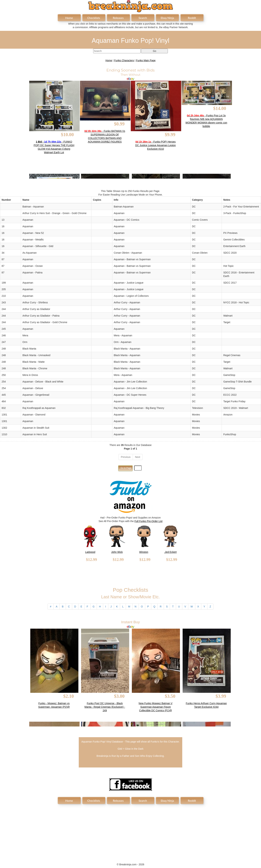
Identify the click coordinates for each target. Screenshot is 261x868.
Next (138, 457)
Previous (126, 457)
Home (69, 18)
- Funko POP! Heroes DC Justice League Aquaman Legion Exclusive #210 (155, 145)
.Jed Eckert (170, 552)
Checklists (94, 18)
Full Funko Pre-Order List (148, 521)
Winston (144, 552)
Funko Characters (124, 60)
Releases (118, 18)
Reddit (192, 18)
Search (143, 18)
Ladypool (90, 552)
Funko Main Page (146, 60)
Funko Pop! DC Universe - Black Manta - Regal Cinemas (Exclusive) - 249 (105, 707)
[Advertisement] (131, 831)
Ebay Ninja (167, 18)
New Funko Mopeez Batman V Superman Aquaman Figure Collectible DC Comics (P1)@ (156, 707)
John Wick (117, 552)
